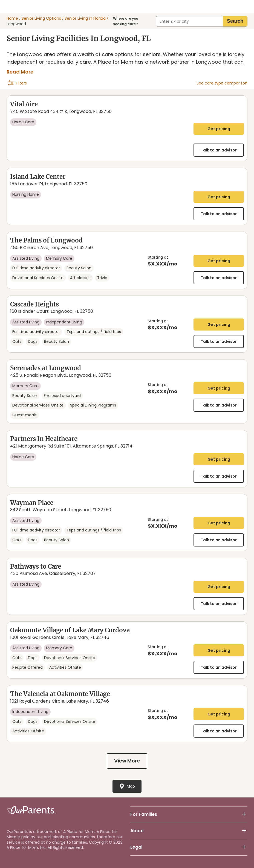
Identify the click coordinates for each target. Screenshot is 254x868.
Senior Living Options (41, 18)
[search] (235, 21)
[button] (189, 815)
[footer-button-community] (244, 815)
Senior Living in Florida (85, 18)
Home (12, 18)
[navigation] (18, 83)
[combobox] (190, 21)
